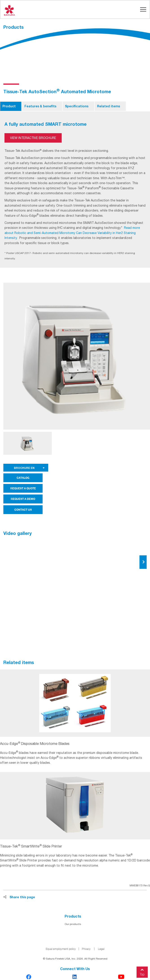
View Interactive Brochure (33, 138)
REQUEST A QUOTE (23, 488)
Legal (101, 949)
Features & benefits (40, 106)
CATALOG (23, 478)
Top (142, 971)
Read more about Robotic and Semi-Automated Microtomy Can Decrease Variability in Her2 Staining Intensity (72, 233)
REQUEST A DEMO (23, 499)
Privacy (86, 949)
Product (9, 106)
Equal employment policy (61, 949)
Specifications (77, 106)
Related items (109, 106)
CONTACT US (23, 510)
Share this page (19, 897)
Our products (73, 924)
